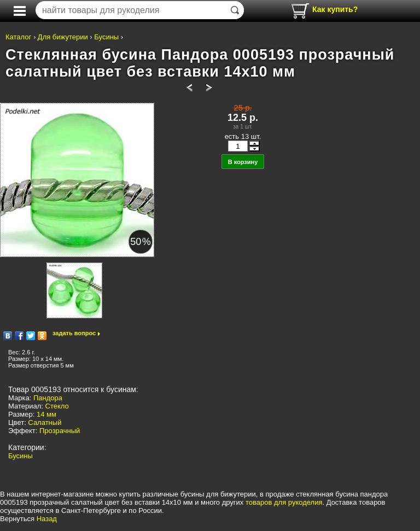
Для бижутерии (63, 37)
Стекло (57, 406)
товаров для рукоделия (284, 502)
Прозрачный (60, 431)
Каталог (18, 37)
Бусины (106, 37)
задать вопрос (74, 333)
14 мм (46, 414)
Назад (47, 519)
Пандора (48, 398)
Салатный (45, 422)
